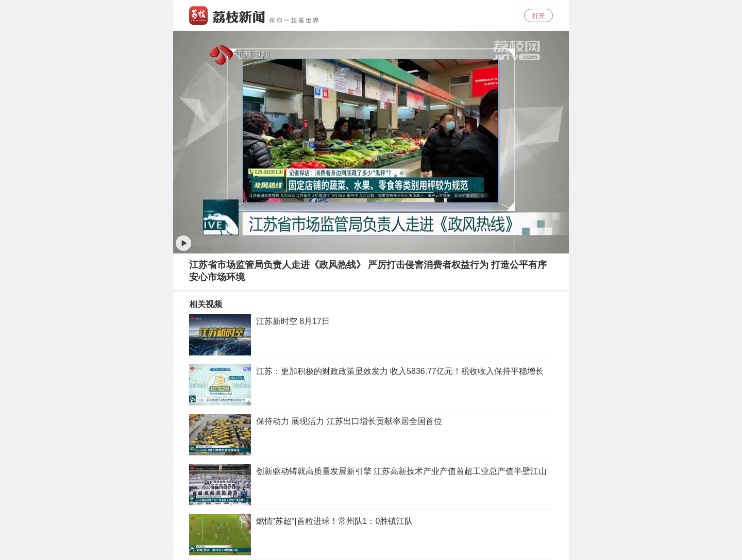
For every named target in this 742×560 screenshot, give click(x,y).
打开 (538, 16)
